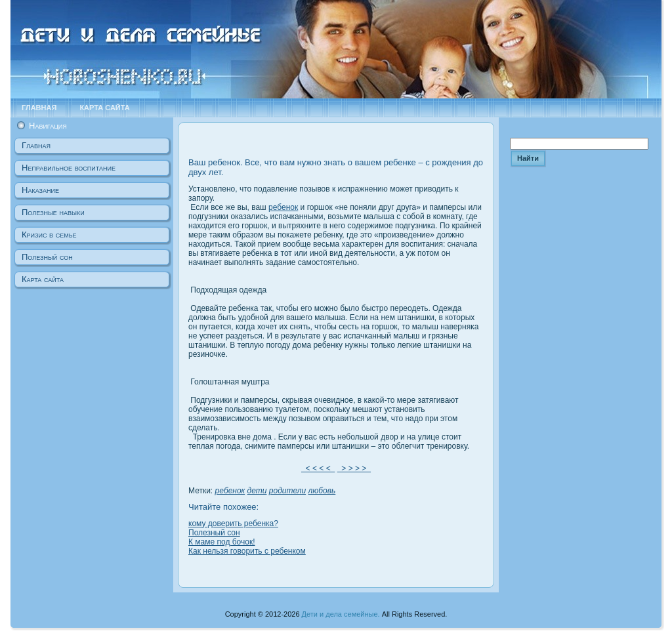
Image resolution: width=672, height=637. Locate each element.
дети (257, 491)
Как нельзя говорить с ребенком (247, 551)
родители (287, 491)
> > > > (354, 468)
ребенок (283, 207)
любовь (322, 491)
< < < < (318, 468)
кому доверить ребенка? (233, 524)
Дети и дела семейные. (341, 614)
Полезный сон (214, 533)
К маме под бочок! (222, 542)
